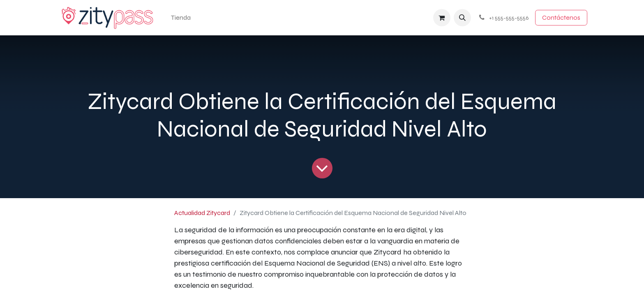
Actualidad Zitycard (202, 213)
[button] (462, 18)
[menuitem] (181, 18)
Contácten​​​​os (561, 17)
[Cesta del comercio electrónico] (442, 18)
